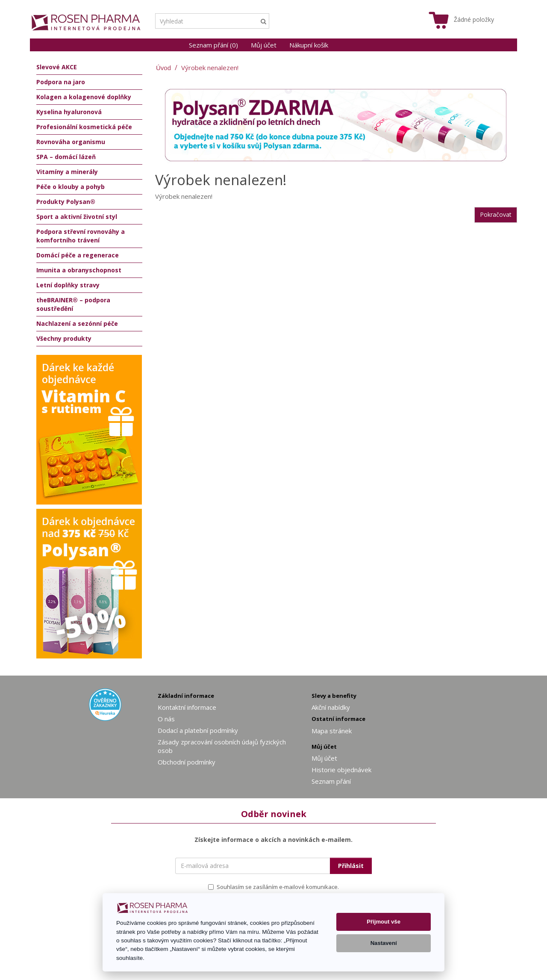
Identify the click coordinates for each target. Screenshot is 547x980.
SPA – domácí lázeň (66, 157)
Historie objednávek (341, 770)
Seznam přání (331, 781)
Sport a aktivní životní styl (77, 217)
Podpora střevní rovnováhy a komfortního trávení (81, 236)
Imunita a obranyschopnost (79, 270)
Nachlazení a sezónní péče (77, 323)
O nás (166, 719)
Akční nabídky (331, 707)
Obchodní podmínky (187, 762)
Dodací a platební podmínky (198, 730)
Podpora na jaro (61, 82)
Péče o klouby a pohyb (71, 187)
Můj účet (264, 45)
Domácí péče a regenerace (78, 255)
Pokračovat (496, 214)
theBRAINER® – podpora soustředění (73, 304)
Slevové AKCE (57, 67)
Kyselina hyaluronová (69, 112)
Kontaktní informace (187, 707)
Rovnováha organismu (71, 142)
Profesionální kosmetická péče (84, 127)
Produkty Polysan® (66, 202)
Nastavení (384, 943)
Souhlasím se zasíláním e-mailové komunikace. (273, 887)
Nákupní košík (309, 45)
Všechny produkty (64, 338)
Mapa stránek (332, 731)
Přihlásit (351, 866)
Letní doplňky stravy (68, 285)
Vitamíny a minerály (67, 172)
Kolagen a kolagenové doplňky (84, 97)
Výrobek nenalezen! (210, 68)
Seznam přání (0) (213, 45)
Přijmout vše (384, 922)
